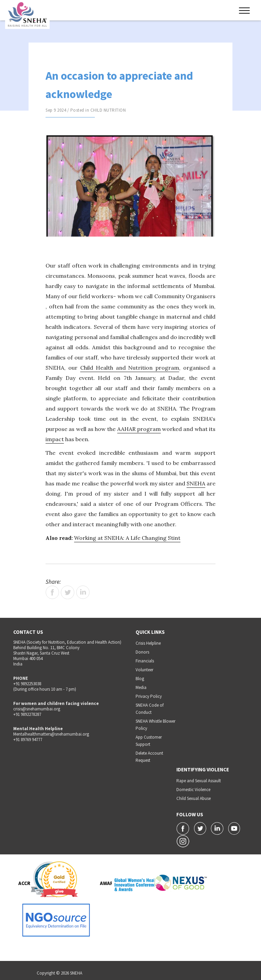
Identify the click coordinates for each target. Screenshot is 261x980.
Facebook (52, 592)
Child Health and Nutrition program (130, 368)
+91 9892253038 (27, 684)
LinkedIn (83, 592)
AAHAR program (139, 429)
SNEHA (196, 483)
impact (55, 439)
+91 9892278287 (27, 714)
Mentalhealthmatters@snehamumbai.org (51, 734)
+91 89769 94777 (28, 740)
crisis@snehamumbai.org (37, 709)
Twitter (68, 592)
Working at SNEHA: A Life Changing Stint (127, 538)
